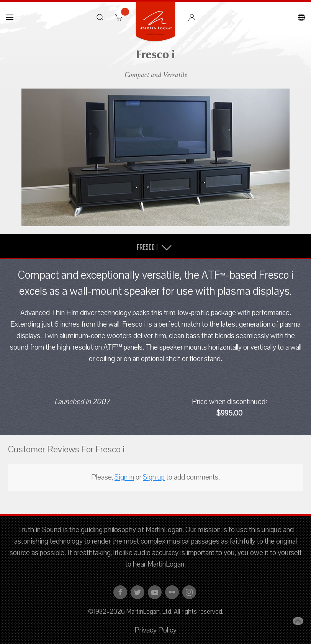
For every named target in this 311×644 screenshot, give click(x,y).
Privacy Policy (155, 630)
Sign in (124, 477)
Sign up (154, 477)
